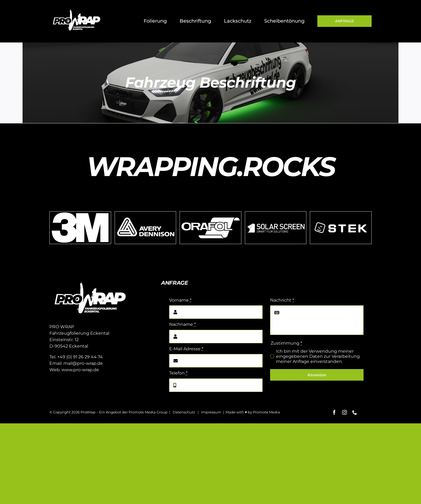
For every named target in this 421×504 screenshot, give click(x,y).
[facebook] (334, 412)
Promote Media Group (148, 412)
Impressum (211, 412)
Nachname (182, 324)
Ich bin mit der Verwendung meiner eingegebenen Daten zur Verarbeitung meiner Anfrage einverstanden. (318, 356)
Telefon (178, 373)
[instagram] (344, 412)
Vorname (180, 300)
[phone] (355, 412)
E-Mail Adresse (186, 349)
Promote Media (266, 412)
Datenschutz (184, 412)
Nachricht (282, 300)
